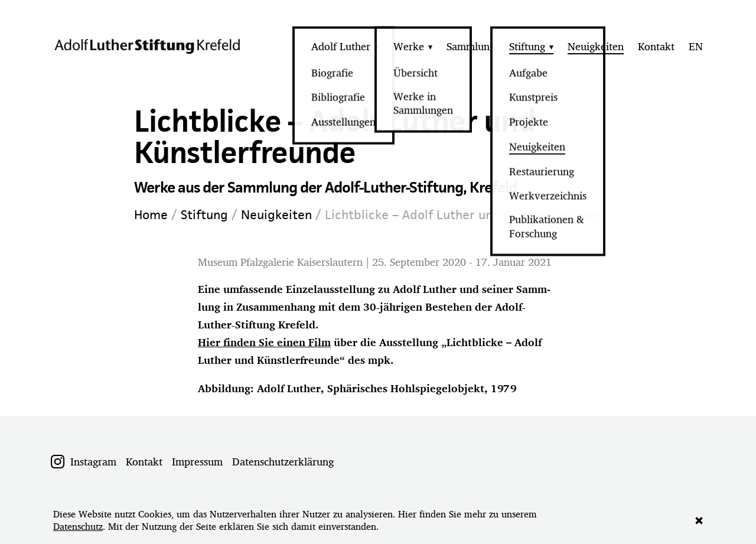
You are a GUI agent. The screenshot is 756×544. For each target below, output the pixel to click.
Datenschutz (78, 527)
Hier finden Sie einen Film (264, 342)
